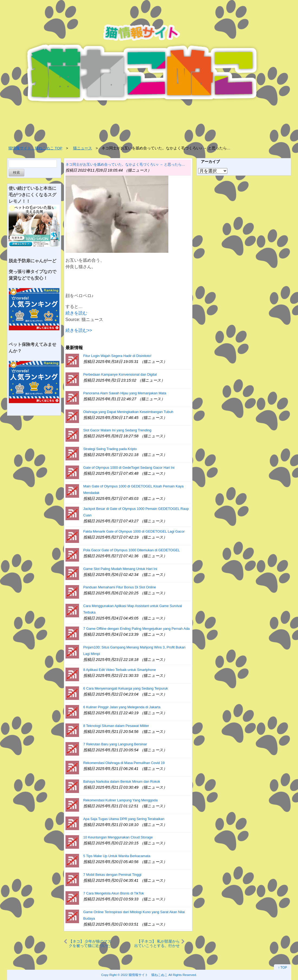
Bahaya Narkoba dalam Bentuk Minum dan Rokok (122, 781)
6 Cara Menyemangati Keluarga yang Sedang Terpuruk (126, 688)
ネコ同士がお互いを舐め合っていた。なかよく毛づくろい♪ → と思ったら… (125, 164)
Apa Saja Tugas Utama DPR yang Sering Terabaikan (124, 819)
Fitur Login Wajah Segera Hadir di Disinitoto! (117, 356)
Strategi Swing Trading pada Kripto (110, 449)
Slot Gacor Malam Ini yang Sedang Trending (117, 430)
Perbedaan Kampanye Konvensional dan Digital (120, 374)
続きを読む (76, 313)
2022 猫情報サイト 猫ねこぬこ (144, 975)
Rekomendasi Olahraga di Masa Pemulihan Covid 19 (124, 763)
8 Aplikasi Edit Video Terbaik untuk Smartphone (120, 670)
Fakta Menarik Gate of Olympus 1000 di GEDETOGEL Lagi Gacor (134, 531)
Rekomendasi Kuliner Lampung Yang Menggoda (121, 800)
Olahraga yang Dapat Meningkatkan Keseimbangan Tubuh (128, 412)
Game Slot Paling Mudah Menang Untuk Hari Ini (120, 569)
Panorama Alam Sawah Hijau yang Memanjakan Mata (125, 393)
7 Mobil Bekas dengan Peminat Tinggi (112, 875)
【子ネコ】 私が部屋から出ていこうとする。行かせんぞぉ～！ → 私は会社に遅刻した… (157, 943)
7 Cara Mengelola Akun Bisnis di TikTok (114, 893)
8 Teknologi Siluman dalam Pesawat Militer (116, 726)
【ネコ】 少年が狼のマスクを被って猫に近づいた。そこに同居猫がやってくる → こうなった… (91, 943)
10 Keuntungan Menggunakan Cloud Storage (118, 837)
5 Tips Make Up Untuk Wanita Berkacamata (117, 856)
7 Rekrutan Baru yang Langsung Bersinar (115, 744)
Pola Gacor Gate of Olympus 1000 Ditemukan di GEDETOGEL (132, 550)
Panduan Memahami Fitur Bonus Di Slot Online (120, 587)
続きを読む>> (79, 330)
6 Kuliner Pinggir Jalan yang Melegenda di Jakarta (122, 707)
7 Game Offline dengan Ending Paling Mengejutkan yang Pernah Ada (137, 629)
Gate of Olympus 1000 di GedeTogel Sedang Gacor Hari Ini (129, 468)
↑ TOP (283, 968)
